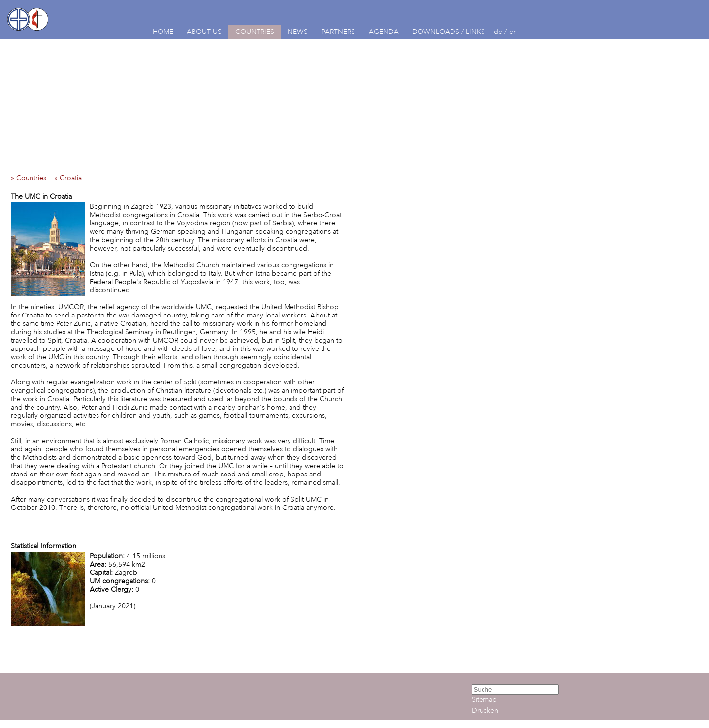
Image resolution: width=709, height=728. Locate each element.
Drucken (485, 711)
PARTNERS (338, 32)
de (498, 32)
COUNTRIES (255, 32)
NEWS (298, 32)
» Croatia (71, 178)
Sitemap (484, 700)
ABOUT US (204, 32)
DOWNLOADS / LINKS (449, 32)
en (513, 32)
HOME (163, 32)
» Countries (32, 178)
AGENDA (384, 32)
